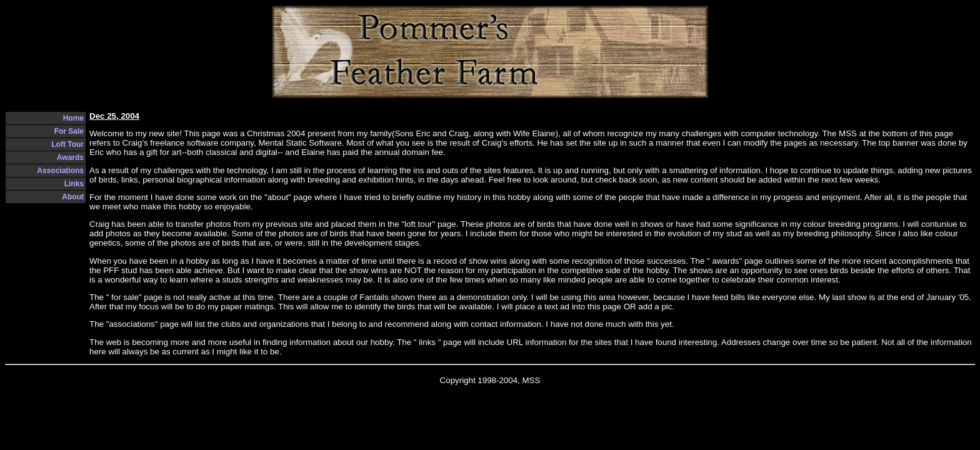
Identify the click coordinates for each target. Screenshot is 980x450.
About (73, 197)
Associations (60, 171)
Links (74, 184)
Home (73, 118)
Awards (70, 157)
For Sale (69, 131)
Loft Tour (67, 144)
